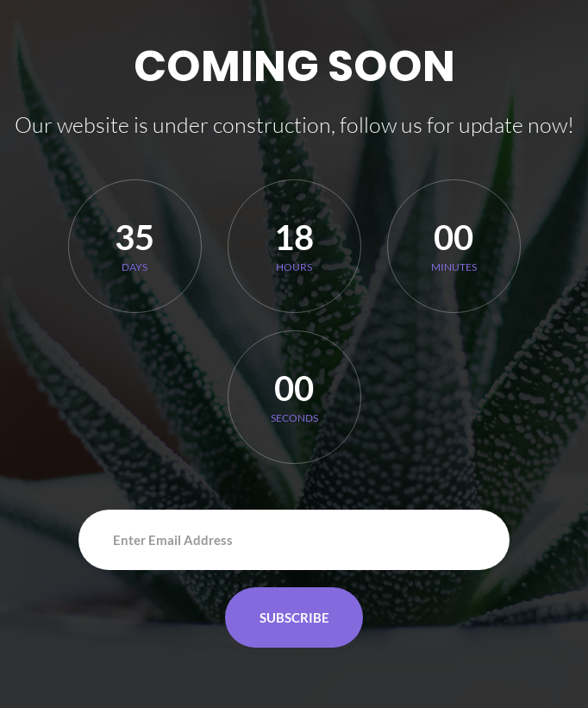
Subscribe (294, 617)
